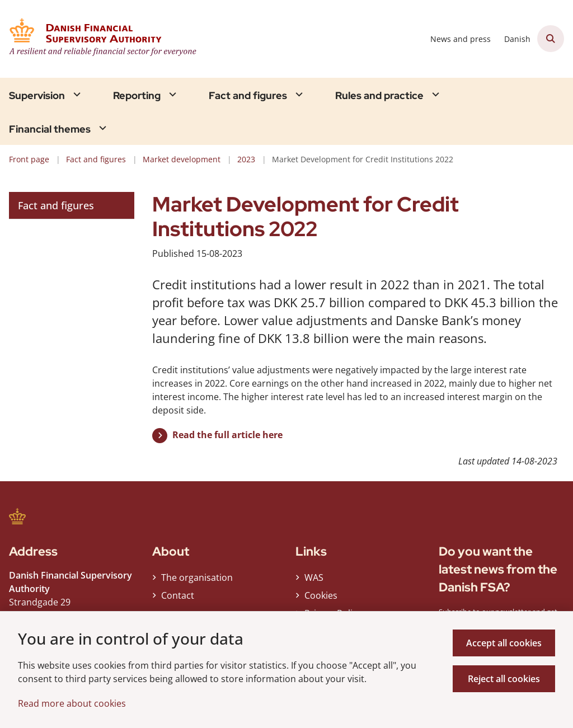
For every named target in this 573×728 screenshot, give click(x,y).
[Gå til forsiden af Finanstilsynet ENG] (111, 39)
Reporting (137, 96)
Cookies (321, 595)
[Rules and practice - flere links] (434, 94)
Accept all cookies (504, 643)
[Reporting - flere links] (171, 94)
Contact (178, 595)
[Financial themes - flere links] (101, 128)
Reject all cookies (504, 679)
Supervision (37, 96)
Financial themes (50, 129)
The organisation (197, 577)
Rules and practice (379, 96)
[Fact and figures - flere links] (298, 94)
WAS (314, 577)
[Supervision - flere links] (76, 94)
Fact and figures (248, 96)
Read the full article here (227, 435)
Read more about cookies (72, 703)
